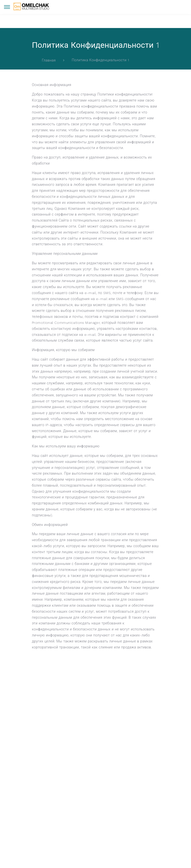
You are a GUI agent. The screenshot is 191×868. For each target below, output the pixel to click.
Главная (49, 60)
